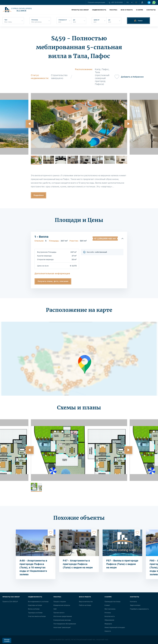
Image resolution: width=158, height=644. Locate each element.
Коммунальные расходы (62, 620)
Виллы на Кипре (34, 609)
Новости (108, 631)
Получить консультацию (96, 2)
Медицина (108, 624)
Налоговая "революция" (62, 627)
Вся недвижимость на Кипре (38, 602)
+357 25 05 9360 (116, 2)
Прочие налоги (59, 613)
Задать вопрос (135, 605)
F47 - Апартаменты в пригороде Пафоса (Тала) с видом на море (78, 564)
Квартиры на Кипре (35, 605)
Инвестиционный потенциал (115, 627)
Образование (109, 620)
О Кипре (140, 10)
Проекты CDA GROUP (80, 10)
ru (128, 2)
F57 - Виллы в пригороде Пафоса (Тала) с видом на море (122, 564)
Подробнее (39, 195)
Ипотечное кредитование (63, 616)
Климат (107, 605)
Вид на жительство (86, 602)
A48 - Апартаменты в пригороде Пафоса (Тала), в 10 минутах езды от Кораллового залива (33, 567)
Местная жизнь (110, 609)
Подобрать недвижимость (139, 609)
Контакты (151, 10)
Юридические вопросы (62, 605)
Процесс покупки (60, 602)
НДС (55, 609)
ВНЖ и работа (127, 10)
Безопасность (110, 616)
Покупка (113, 10)
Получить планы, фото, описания (53, 281)
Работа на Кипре (85, 605)
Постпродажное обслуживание (65, 624)
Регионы (108, 613)
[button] (30, 124)
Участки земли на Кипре (37, 616)
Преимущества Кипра (112, 602)
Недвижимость (99, 10)
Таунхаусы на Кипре (35, 613)
